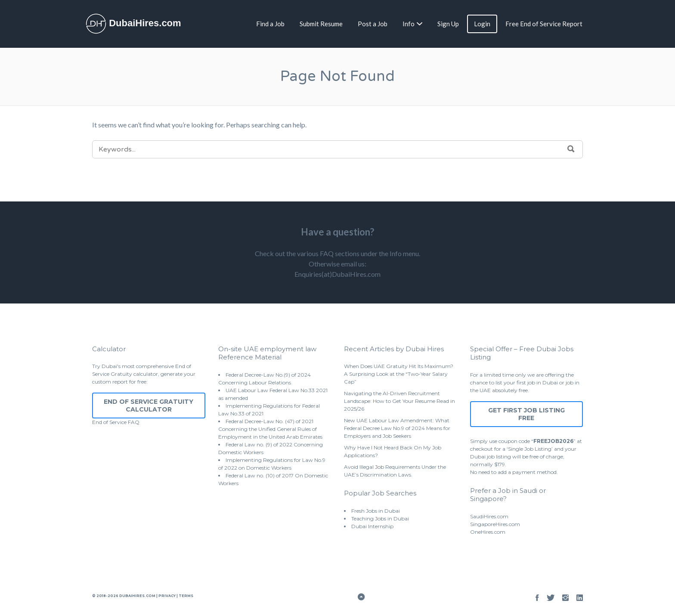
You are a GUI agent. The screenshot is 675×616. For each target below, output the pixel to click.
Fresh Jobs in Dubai (376, 511)
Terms (186, 596)
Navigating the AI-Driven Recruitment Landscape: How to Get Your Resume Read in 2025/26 (399, 401)
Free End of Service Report (544, 24)
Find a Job (270, 24)
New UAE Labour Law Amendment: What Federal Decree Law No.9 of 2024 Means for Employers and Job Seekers (397, 428)
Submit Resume (321, 24)
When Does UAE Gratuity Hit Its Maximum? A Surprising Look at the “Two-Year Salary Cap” (399, 374)
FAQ (134, 422)
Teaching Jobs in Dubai (380, 518)
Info (409, 24)
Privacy (167, 596)
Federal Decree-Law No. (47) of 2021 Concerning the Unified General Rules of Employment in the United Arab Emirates (270, 429)
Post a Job (373, 24)
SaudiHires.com (489, 516)
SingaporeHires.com (495, 524)
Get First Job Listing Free (526, 414)
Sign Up (448, 24)
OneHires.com (488, 532)
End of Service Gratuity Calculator (149, 406)
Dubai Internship (372, 526)
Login (482, 24)
